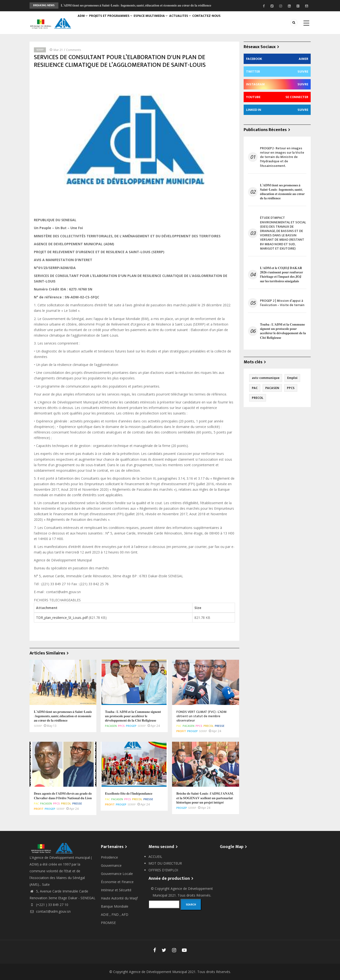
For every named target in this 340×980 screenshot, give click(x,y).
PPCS (121, 726)
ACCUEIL (155, 857)
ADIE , (106, 914)
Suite (46, 884)
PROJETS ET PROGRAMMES (114, 21)
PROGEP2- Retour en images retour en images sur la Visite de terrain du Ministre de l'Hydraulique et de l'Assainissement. (282, 157)
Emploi (292, 378)
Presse (220, 726)
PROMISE (108, 923)
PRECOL (209, 726)
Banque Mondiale (115, 906)
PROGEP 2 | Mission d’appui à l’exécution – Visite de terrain (282, 303)
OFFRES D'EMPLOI (163, 870)
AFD (125, 914)
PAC (179, 726)
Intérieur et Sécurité (116, 890)
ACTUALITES (187, 21)
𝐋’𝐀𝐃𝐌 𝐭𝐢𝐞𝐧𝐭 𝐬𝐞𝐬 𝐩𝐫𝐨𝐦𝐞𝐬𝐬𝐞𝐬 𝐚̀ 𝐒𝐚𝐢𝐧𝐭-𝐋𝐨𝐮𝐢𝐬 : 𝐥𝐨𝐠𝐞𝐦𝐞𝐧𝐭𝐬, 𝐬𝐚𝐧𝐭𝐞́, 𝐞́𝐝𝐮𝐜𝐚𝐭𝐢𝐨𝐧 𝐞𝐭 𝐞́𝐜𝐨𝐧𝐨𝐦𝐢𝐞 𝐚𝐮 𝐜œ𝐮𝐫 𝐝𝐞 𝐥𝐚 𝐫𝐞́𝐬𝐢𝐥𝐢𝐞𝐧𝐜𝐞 (136, 5)
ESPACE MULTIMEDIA (156, 21)
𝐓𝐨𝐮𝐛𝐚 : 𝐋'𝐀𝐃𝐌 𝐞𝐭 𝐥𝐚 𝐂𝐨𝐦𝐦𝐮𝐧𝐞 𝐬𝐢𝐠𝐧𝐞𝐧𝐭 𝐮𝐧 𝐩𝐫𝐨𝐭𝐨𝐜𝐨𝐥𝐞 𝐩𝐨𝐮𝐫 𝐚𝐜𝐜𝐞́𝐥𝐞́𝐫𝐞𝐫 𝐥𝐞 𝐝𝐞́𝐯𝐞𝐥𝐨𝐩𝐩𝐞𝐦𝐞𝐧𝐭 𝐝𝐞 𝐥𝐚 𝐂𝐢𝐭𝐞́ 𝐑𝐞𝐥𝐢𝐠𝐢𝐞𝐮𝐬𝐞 (283, 331)
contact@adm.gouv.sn (50, 911)
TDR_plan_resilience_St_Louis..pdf (62, 618)
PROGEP (131, 726)
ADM (84, 21)
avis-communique (266, 378)
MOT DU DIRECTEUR (165, 863)
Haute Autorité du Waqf (119, 898)
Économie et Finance (117, 882)
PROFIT (181, 731)
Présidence (109, 857)
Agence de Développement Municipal (158, 972)
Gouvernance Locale (117, 874)
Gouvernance (111, 865)
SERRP (40, 50)
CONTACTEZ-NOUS (215, 21)
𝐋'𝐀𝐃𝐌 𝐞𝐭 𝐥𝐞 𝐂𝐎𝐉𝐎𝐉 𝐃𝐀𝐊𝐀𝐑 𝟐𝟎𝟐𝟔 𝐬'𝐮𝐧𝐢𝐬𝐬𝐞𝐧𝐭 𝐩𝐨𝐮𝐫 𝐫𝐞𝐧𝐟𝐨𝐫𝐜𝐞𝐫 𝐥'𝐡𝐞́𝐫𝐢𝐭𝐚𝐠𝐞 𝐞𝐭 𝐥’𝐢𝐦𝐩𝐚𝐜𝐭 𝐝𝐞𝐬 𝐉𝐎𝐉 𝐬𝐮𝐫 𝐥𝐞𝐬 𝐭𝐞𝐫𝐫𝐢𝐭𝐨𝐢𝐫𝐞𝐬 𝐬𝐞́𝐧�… (281, 275)
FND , (117, 914)
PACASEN (111, 726)
